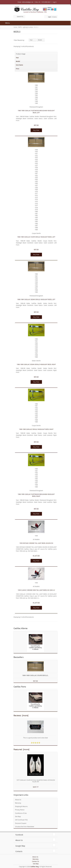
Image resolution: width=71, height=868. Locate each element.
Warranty (18, 802)
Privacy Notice (20, 809)
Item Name (20, 65)
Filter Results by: (19, 40)
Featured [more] (22, 749)
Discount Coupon (21, 822)
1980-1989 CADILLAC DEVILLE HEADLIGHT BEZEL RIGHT (36, 429)
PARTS (20, 27)
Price (18, 69)
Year (31, 40)
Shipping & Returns (21, 806)
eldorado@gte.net (27, 2)
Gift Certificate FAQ (21, 819)
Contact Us (35, 861)
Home (16, 27)
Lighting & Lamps (28, 27)
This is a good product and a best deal (35, 737)
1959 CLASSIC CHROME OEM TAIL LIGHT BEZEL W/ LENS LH (36, 589)
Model (40, 40)
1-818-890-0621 (46, 2)
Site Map (18, 816)
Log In (54, 2)
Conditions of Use (21, 812)
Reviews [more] (21, 715)
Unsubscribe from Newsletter (25, 826)
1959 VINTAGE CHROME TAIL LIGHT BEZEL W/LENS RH (36, 542)
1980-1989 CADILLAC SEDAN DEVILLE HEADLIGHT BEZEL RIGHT (36, 364)
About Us (18, 799)
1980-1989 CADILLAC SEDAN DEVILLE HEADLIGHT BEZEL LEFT (36, 299)
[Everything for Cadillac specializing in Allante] (35, 641)
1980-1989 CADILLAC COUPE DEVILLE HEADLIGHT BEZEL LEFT (36, 237)
